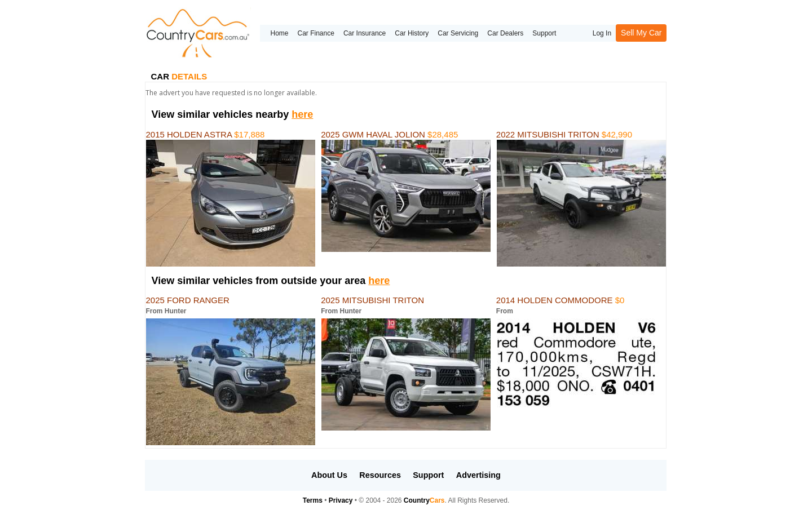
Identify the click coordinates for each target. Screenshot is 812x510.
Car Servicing (458, 33)
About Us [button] (329, 475)
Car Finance (316, 33)
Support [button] (428, 475)
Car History (412, 33)
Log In (602, 33)
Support (544, 33)
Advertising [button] (478, 475)
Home (279, 33)
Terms (313, 500)
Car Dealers (505, 33)
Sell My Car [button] (641, 33)
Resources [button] (380, 475)
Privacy (341, 500)
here (302, 114)
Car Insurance (365, 33)
